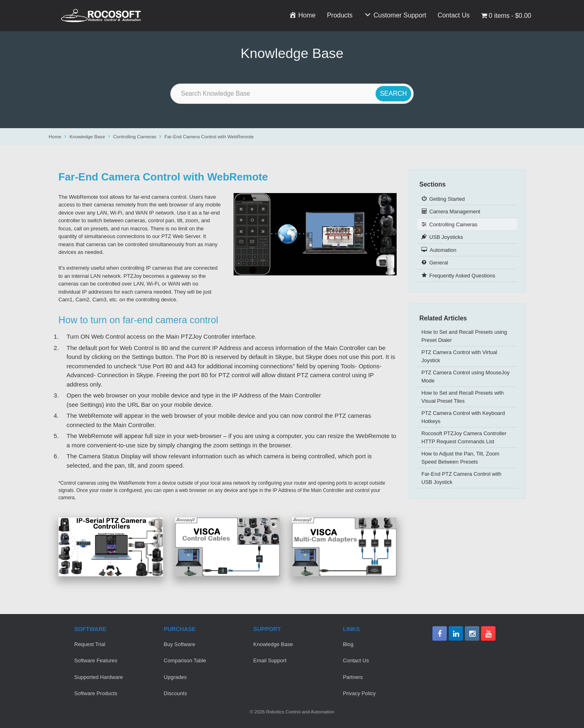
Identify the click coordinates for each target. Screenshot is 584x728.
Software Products (96, 693)
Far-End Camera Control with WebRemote (209, 136)
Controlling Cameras (135, 136)
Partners (353, 677)
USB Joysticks (446, 237)
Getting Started (447, 199)
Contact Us (454, 15)
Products (340, 15)
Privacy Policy (359, 693)
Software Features (96, 660)
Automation (443, 250)
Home (55, 136)
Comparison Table (185, 660)
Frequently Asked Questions (463, 276)
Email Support (270, 660)
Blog (348, 644)
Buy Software (179, 644)
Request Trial (90, 644)
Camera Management (455, 212)
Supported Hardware (99, 677)
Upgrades (175, 677)
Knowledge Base (87, 136)
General (439, 263)
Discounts (175, 693)
